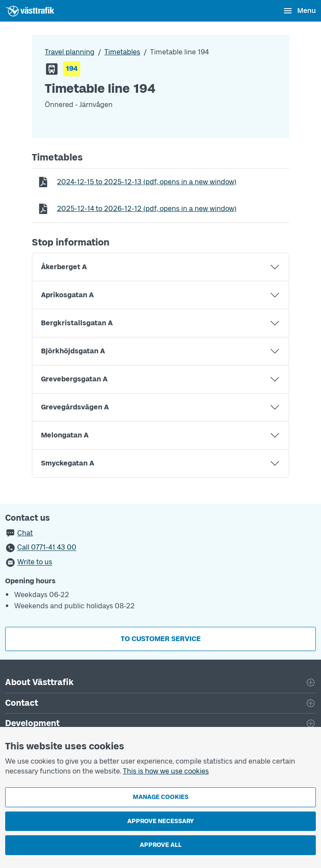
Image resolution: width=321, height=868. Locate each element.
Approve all (161, 845)
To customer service (161, 639)
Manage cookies (161, 797)
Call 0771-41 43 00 (47, 548)
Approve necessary (160, 821)
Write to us (35, 562)
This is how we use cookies (166, 771)
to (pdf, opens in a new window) (146, 182)
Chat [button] (25, 533)
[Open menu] (299, 11)
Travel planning (70, 52)
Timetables (122, 52)
